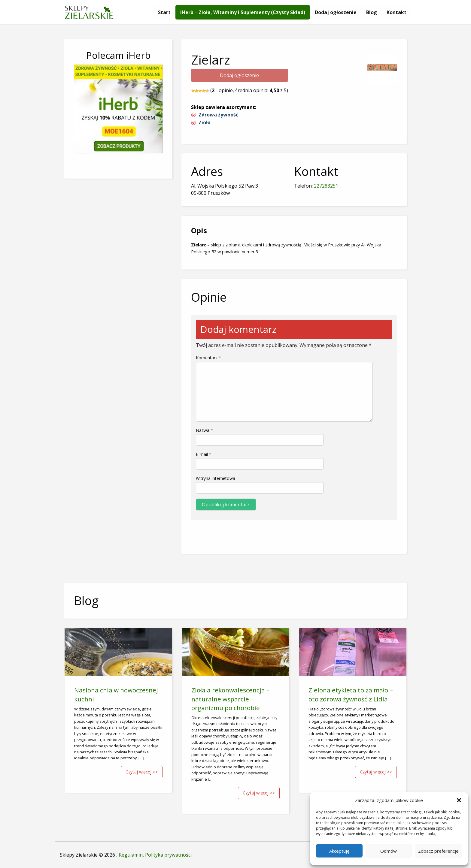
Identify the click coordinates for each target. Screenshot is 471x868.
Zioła (205, 122)
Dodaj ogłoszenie (336, 12)
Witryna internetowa (216, 478)
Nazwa (204, 430)
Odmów (389, 851)
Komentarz (208, 358)
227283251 (326, 186)
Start (164, 12)
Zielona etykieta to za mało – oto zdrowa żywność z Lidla (351, 694)
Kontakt (397, 12)
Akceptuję (339, 851)
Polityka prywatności (168, 855)
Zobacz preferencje (438, 851)
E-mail (204, 454)
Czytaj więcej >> (142, 772)
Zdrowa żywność (218, 115)
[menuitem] (164, 12)
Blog (372, 12)
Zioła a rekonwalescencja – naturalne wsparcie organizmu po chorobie (231, 699)
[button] (459, 800)
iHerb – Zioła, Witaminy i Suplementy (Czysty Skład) (243, 12)
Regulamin (131, 855)
